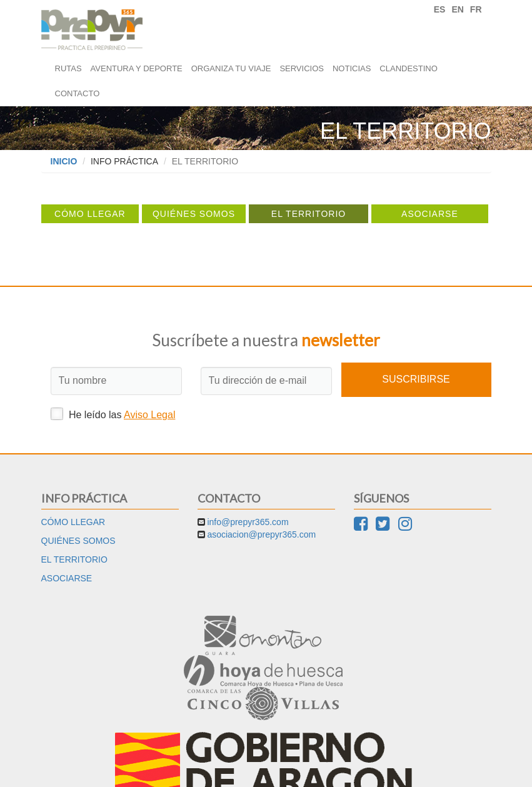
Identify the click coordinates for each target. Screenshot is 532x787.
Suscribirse (416, 379)
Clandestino (408, 68)
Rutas (68, 68)
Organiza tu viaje (231, 68)
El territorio (309, 214)
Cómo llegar (90, 214)
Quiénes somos (194, 214)
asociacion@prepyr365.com (261, 534)
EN (457, 9)
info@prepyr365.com (248, 522)
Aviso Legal (149, 415)
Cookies (292, 768)
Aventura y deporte (137, 68)
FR (476, 9)
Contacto (78, 93)
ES (440, 9)
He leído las (113, 414)
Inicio (64, 161)
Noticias (352, 68)
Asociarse (430, 214)
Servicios (302, 68)
